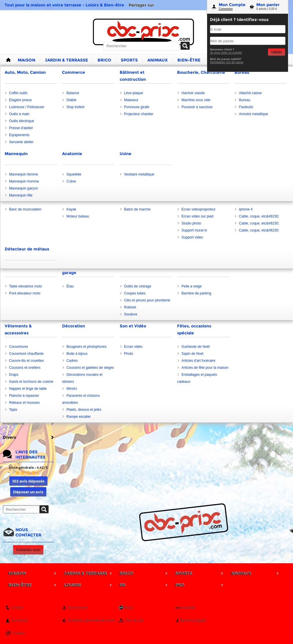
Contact (17, 608)
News (128, 608)
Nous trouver (78, 608)
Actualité (188, 608)
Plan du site (134, 620)
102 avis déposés (28, 481)
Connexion (226, 9)
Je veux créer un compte (226, 53)
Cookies (18, 633)
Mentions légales (193, 620)
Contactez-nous (28, 550)
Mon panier (268, 5)
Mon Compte (232, 5)
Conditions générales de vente (91, 620)
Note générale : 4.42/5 (28, 467)
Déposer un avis (28, 492)
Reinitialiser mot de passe (227, 62)
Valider (277, 52)
